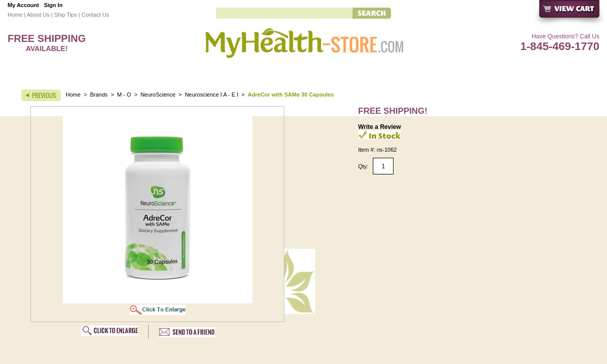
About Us (38, 15)
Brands (99, 95)
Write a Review (379, 127)
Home (15, 15)
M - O (124, 95)
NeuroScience (159, 95)
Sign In (53, 5)
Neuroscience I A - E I (211, 95)
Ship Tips (66, 15)
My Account (23, 5)
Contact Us (95, 15)
